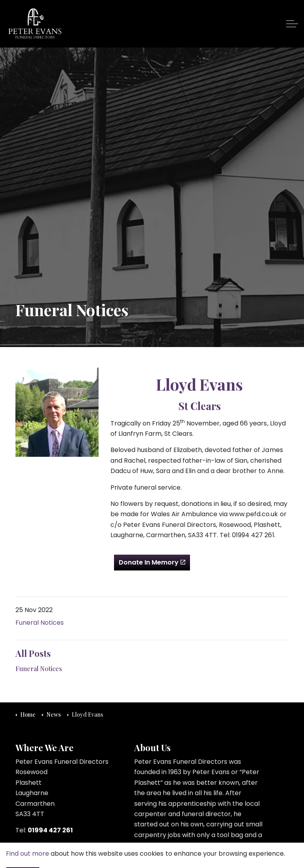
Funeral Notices (40, 623)
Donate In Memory (152, 563)
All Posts (33, 653)
